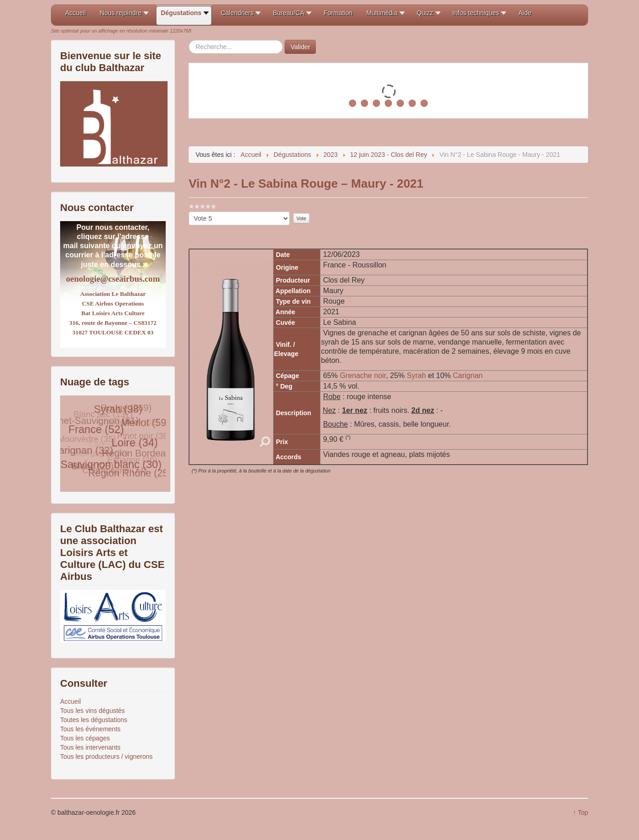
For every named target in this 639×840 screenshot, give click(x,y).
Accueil (70, 701)
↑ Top (580, 812)
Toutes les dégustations (94, 720)
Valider (300, 47)
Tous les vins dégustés (92, 711)
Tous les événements (90, 729)
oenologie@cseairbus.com (113, 279)
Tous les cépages (85, 738)
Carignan (468, 375)
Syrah (417, 375)
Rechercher (189, 40)
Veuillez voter (189, 212)
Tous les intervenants (90, 747)
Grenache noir (363, 375)
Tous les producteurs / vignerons (106, 757)
